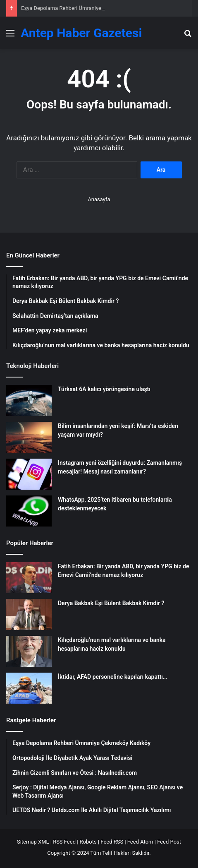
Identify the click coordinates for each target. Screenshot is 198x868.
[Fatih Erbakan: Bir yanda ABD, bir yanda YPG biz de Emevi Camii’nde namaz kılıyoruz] (29, 578)
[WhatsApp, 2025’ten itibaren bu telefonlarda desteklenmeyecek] (29, 511)
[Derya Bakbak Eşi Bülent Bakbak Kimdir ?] (29, 614)
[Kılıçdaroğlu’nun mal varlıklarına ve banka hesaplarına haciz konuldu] (29, 651)
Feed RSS (112, 842)
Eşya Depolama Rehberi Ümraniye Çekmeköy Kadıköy (85, 8)
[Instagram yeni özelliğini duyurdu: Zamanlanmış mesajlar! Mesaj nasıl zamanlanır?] (29, 474)
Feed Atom (140, 842)
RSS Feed (64, 842)
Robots (88, 842)
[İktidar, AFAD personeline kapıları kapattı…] (29, 688)
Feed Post (169, 842)
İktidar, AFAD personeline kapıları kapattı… (112, 677)
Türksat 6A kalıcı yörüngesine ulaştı (104, 389)
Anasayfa (99, 199)
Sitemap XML (33, 842)
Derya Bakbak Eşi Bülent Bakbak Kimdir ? (111, 603)
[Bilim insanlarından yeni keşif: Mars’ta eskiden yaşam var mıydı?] (29, 437)
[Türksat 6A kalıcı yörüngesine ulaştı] (29, 400)
